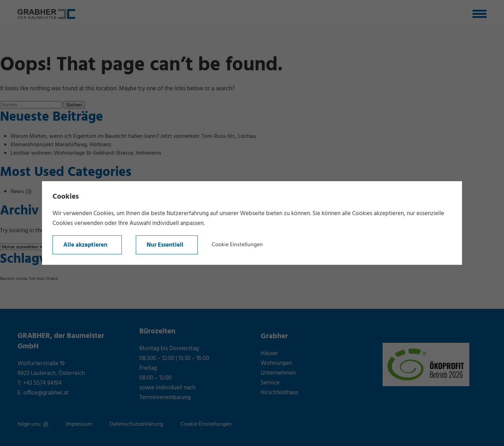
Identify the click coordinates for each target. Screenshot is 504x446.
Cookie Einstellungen (237, 245)
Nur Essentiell (165, 245)
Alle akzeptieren (85, 245)
